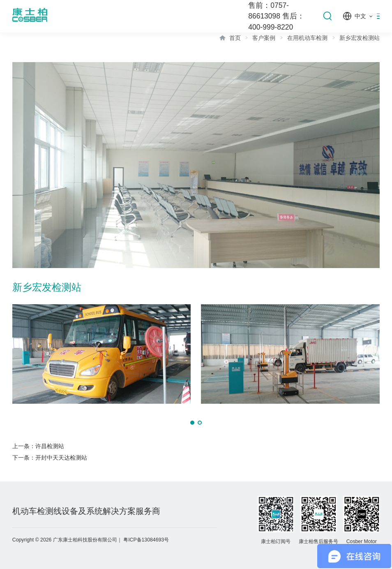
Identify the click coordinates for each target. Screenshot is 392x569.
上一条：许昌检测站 (38, 446)
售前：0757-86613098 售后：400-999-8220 (276, 16)
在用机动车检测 (307, 38)
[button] (192, 423)
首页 (235, 38)
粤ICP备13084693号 (146, 540)
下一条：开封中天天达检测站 (50, 458)
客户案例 (264, 38)
